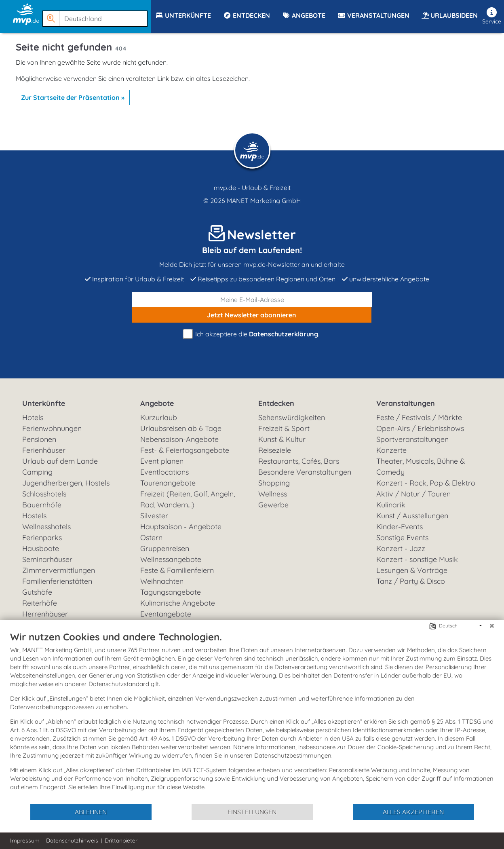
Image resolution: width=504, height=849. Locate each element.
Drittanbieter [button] (121, 841)
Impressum (25, 841)
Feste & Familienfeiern (177, 570)
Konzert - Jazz (401, 548)
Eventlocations (164, 472)
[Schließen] (492, 626)
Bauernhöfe (42, 505)
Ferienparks (42, 537)
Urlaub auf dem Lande (60, 461)
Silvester (154, 516)
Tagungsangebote (171, 592)
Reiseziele (275, 450)
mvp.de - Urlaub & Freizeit (252, 188)
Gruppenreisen (165, 548)
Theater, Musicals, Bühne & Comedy (421, 467)
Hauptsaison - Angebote (181, 527)
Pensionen (39, 439)
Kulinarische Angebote (178, 603)
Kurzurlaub (159, 417)
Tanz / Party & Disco (411, 581)
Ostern (151, 537)
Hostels (34, 516)
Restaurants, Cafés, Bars (299, 461)
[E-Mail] (252, 300)
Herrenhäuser (45, 614)
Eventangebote (166, 614)
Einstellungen (252, 812)
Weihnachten (162, 581)
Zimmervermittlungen (59, 570)
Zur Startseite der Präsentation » (73, 97)
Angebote (157, 403)
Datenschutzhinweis (72, 841)
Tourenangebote (168, 483)
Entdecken (276, 403)
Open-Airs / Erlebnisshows (420, 428)
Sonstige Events (402, 537)
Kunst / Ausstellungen (412, 516)
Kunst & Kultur (282, 439)
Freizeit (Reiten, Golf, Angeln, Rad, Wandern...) (188, 499)
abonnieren (252, 315)
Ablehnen (91, 812)
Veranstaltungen (406, 403)
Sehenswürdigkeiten (292, 417)
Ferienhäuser (44, 450)
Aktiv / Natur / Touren (413, 494)
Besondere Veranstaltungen (305, 472)
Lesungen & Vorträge (412, 570)
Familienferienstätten (57, 581)
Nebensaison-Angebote (179, 439)
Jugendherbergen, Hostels (66, 483)
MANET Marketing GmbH (264, 201)
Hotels (33, 417)
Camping (37, 472)
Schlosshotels (44, 494)
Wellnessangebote (171, 559)
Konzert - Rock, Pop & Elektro (426, 483)
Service (492, 16)
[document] (252, 717)
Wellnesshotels (46, 527)
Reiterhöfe (40, 603)
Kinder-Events (400, 527)
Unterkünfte (44, 403)
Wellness (273, 494)
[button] (97, 15)
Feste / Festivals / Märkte (419, 417)
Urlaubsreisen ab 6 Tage (181, 428)
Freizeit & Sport (284, 428)
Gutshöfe (37, 592)
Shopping (274, 483)
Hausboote (41, 548)
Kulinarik (391, 505)
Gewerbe (273, 505)
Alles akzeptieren (413, 812)
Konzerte (391, 450)
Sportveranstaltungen (412, 439)
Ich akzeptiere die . (252, 334)
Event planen (162, 461)
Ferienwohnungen (52, 428)
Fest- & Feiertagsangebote (185, 450)
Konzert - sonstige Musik (417, 559)
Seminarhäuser (47, 559)
